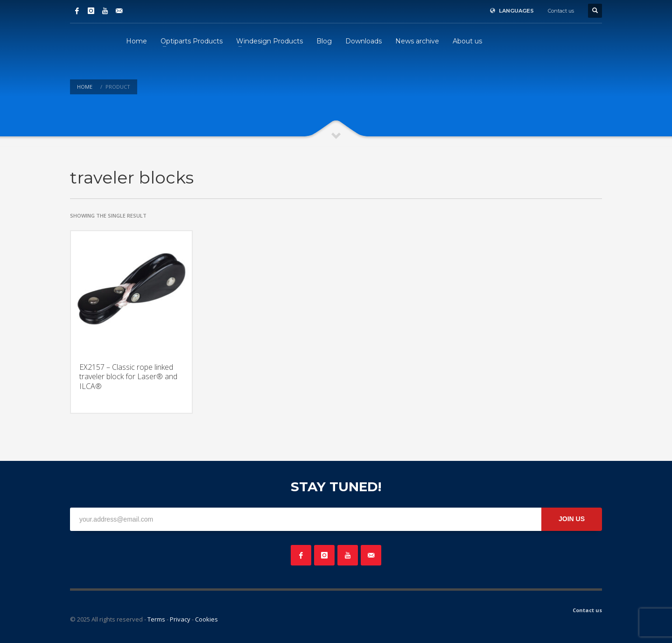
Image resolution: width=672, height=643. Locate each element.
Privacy (180, 619)
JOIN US (572, 519)
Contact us (561, 11)
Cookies (206, 619)
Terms (156, 619)
